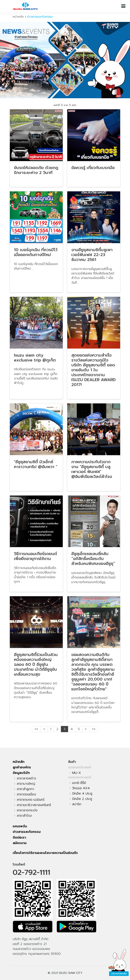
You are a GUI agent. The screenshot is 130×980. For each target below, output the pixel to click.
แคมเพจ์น (20, 826)
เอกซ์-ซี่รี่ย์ (79, 783)
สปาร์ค (77, 804)
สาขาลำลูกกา (25, 789)
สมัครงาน (20, 843)
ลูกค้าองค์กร (22, 767)
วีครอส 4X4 (81, 788)
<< (36, 729)
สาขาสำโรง (24, 816)
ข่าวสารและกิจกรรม (27, 832)
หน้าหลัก (18, 17)
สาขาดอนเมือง (26, 794)
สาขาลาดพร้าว (26, 778)
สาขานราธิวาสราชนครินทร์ (34, 805)
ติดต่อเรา (19, 838)
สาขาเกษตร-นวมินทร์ (31, 800)
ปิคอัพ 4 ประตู (82, 794)
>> (94, 729)
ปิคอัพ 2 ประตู (82, 799)
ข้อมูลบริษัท (21, 773)
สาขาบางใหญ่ (26, 784)
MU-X (77, 773)
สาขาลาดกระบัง (27, 810)
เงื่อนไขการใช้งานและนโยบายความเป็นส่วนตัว (45, 853)
